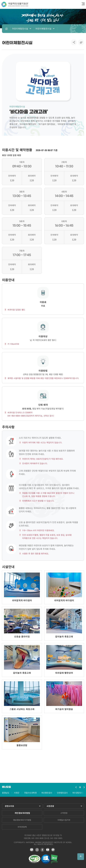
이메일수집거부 (64, 820)
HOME (6, 29)
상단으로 (81, 857)
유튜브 (48, 850)
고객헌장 (64, 813)
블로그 (32, 850)
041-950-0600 (37, 838)
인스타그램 (37, 850)
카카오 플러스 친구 (53, 850)
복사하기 (81, 42)
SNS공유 (74, 42)
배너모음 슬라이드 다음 (84, 787)
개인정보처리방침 (22, 813)
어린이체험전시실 (20, 29)
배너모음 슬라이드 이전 (76, 787)
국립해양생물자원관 (15, 4)
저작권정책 (22, 827)
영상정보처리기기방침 (22, 820)
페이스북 (42, 850)
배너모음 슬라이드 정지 (80, 787)
